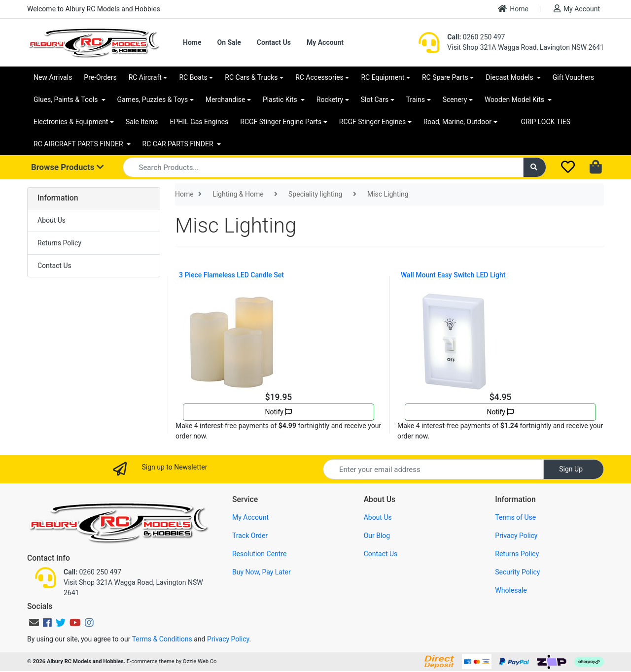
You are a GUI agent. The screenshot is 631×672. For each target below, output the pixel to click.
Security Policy (517, 572)
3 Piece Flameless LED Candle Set (231, 275)
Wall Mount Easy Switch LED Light (453, 275)
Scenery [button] (455, 100)
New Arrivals (53, 77)
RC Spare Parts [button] (445, 77)
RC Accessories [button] (319, 77)
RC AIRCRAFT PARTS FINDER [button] (79, 144)
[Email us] (34, 623)
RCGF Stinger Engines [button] (372, 122)
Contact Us (274, 42)
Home (513, 9)
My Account (577, 9)
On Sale (229, 42)
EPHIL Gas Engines (199, 122)
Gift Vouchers (574, 77)
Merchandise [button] (226, 100)
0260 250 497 (476, 37)
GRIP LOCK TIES (546, 122)
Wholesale (511, 590)
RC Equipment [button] (383, 77)
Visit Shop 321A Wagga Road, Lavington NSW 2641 (526, 47)
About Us (52, 220)
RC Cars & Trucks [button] (251, 77)
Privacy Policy (516, 536)
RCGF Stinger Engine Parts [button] (281, 122)
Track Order (250, 536)
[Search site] (535, 167)
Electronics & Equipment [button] (71, 122)
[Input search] (323, 167)
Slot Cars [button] (375, 100)
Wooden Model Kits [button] (515, 100)
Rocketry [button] (330, 100)
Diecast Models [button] (510, 77)
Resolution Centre (259, 554)
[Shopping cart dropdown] (597, 168)
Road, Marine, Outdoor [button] (457, 122)
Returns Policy (59, 243)
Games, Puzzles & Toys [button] (153, 100)
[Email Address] (433, 469)
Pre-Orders (100, 77)
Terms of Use (515, 517)
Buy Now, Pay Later (262, 572)
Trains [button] (416, 100)
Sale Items (142, 122)
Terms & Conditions (162, 639)
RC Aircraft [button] (145, 77)
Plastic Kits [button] (281, 100)
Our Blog (377, 536)
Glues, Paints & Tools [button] (67, 100)
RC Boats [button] (193, 77)
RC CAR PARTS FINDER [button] (179, 144)
